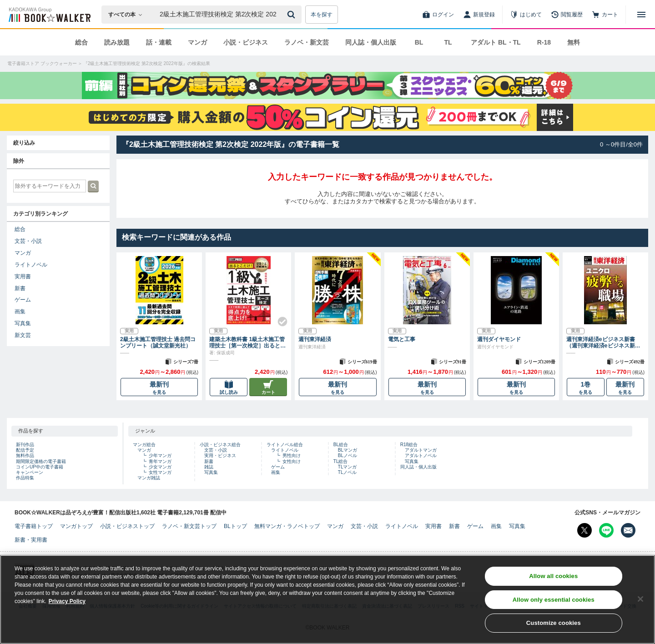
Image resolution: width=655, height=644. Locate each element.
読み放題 (117, 42)
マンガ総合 (144, 445)
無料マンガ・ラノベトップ (287, 526)
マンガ (197, 42)
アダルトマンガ (421, 450)
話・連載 (159, 42)
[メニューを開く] (641, 15)
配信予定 (25, 450)
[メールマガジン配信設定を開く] (628, 530)
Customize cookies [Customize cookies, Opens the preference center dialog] (554, 625)
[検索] (292, 15)
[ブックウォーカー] (49, 15)
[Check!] (279, 318)
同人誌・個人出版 (371, 42)
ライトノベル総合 (285, 445)
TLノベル (348, 472)
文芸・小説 (28, 241)
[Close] (640, 601)
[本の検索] (128, 15)
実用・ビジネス (220, 455)
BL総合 (341, 445)
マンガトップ (76, 526)
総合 (81, 42)
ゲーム (23, 300)
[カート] (605, 15)
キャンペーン (30, 472)
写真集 (23, 323)
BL (419, 42)
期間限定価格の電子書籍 (41, 461)
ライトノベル (31, 265)
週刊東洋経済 (315, 339)
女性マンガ (160, 472)
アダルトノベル (421, 455)
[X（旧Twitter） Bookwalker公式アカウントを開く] (584, 530)
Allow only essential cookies (554, 601)
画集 (20, 312)
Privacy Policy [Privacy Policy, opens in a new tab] (67, 604)
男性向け (292, 455)
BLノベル (348, 455)
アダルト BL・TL (496, 42)
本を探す (322, 15)
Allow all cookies (553, 578)
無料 (574, 42)
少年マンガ (160, 455)
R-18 (544, 42)
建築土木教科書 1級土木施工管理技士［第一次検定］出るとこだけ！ (247, 342)
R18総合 (409, 445)
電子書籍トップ (34, 526)
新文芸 (23, 335)
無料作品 (25, 455)
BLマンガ (348, 450)
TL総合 (341, 461)
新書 (20, 288)
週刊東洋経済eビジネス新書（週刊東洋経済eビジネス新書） (601, 342)
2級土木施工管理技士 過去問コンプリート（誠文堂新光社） (158, 342)
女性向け (292, 461)
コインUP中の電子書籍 (40, 467)
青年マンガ (160, 461)
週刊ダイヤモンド (499, 339)
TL (448, 42)
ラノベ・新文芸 (307, 42)
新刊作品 (25, 445)
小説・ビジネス (246, 42)
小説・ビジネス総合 (220, 445)
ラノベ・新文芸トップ (189, 526)
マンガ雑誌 (149, 478)
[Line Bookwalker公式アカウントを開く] (606, 530)
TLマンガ (348, 467)
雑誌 (209, 467)
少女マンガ (160, 467)
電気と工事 (402, 339)
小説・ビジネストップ (127, 526)
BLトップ (235, 526)
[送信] (292, 15)
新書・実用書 (31, 540)
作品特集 (25, 478)
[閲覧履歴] (567, 15)
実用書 (23, 277)
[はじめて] (526, 15)
